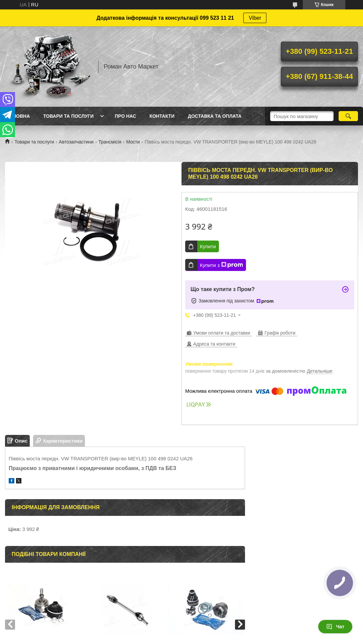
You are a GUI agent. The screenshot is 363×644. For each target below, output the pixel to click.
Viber (255, 18)
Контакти (162, 116)
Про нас (125, 116)
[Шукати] (348, 116)
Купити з (221, 265)
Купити (208, 246)
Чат (335, 627)
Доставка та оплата (215, 116)
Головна (18, 116)
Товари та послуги (68, 116)
